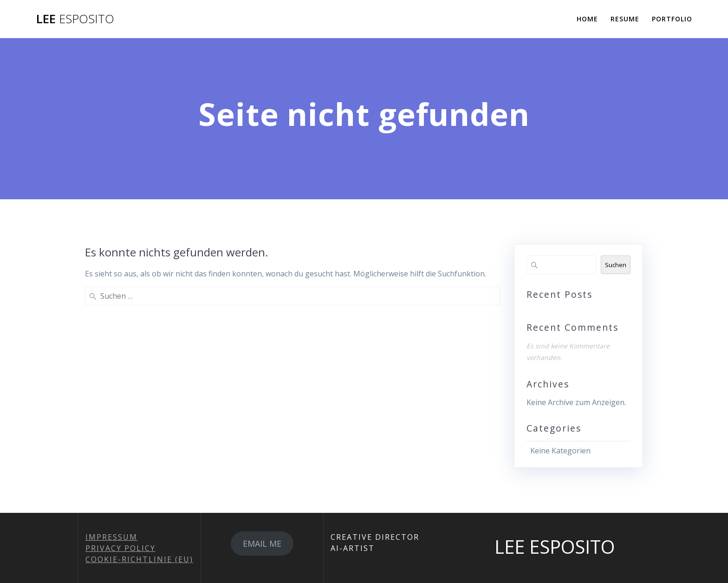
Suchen (616, 265)
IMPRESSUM (111, 537)
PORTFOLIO (672, 19)
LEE (75, 19)
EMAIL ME (262, 544)
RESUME (625, 19)
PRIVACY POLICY (120, 548)
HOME (587, 19)
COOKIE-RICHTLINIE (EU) (139, 559)
